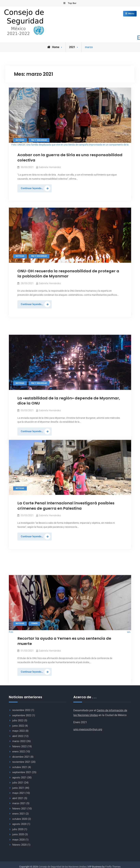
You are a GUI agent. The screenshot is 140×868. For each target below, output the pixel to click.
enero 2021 (19, 813)
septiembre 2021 (22, 772)
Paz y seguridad (39, 139)
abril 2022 (18, 736)
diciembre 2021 (21, 756)
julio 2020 (18, 829)
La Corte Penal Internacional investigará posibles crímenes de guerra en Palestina (66, 505)
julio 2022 (18, 720)
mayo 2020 (19, 839)
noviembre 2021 (21, 762)
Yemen (34, 604)
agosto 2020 (19, 824)
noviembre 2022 (21, 710)
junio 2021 (18, 787)
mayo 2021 (19, 793)
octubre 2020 (20, 818)
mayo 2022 (19, 730)
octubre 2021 (20, 767)
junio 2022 (18, 725)
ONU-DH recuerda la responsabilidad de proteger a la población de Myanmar (68, 273)
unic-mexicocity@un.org (88, 729)
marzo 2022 (19, 741)
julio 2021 (18, 782)
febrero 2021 (19, 808)
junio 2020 (18, 834)
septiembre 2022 (22, 715)
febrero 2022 (19, 746)
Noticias (20, 139)
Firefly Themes (113, 866)
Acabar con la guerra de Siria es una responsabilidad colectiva (70, 157)
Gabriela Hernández (50, 167)
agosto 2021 (19, 777)
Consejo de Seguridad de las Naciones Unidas (62, 866)
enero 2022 (19, 751)
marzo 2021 (19, 803)
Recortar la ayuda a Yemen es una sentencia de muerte (64, 621)
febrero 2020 (19, 844)
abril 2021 (18, 798)
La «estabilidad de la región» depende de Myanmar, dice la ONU (69, 389)
